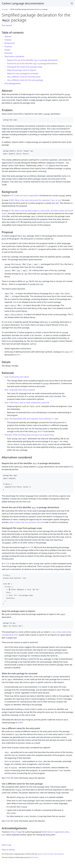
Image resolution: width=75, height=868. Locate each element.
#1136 (45, 165)
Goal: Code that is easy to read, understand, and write (27, 402)
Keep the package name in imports (22, 70)
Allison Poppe (16, 831)
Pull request (7, 25)
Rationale (8, 53)
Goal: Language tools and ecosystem (20, 389)
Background (10, 43)
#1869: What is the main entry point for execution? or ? (35, 200)
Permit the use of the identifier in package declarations (32, 63)
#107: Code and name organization (24, 195)
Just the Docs (34, 857)
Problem (8, 39)
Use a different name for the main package (25, 80)
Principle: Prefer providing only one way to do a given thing (29, 434)
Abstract (8, 36)
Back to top (7, 844)
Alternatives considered (14, 56)
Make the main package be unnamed (23, 73)
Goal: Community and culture (17, 376)
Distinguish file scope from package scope (25, 66)
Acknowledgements (13, 83)
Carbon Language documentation (23, 3)
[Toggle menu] (72, 3)
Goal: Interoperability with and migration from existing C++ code (31, 418)
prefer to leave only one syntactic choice (25, 521)
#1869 (20, 722)
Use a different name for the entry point (24, 76)
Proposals (5, 9)
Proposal (8, 46)
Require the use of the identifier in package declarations (33, 60)
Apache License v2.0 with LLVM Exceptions (51, 853)
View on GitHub (8, 849)
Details (7, 49)
